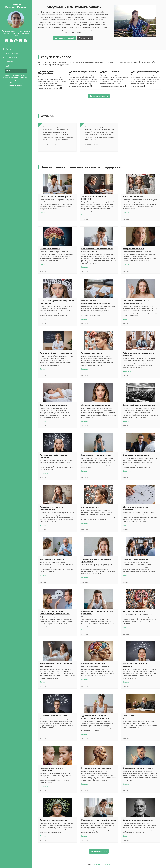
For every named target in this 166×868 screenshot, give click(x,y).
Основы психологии (50, 249)
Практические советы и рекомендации (52, 508)
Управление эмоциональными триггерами (96, 560)
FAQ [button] (7, 66)
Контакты (8, 62)
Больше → (44, 213)
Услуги (85, 38)
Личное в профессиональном (96, 405)
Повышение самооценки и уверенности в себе (136, 302)
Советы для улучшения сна (53, 405)
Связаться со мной (16, 71)
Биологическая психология (53, 820)
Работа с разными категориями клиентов (138, 354)
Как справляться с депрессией (96, 455)
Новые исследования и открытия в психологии (57, 302)
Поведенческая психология (54, 716)
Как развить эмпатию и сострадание (51, 769)
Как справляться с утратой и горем (99, 820)
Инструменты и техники (52, 559)
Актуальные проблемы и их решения (54, 456)
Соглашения (106, 864)
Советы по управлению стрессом (56, 196)
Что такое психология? (134, 611)
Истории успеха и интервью (136, 559)
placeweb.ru (98, 864)
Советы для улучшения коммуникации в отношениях (55, 613)
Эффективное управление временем (136, 508)
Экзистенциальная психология (138, 820)
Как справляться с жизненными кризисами (97, 613)
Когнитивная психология (94, 664)
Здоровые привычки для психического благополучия (95, 717)
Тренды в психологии (92, 353)
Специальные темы (91, 507)
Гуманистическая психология (96, 768)
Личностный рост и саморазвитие (57, 353)
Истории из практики (133, 249)
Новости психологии (133, 196)
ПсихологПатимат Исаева (16, 6)
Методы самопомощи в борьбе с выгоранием (56, 665)
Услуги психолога (99, 96)
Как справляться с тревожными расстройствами (97, 250)
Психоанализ (129, 716)
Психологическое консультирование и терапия (96, 302)
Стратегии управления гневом (138, 768)
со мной (64, 38)
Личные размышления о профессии (94, 198)
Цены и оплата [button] (12, 53)
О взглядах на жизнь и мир (136, 455)
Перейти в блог (99, 851)
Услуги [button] (7, 49)
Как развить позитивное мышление (135, 665)
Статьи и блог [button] (10, 57)
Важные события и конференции (139, 405)
